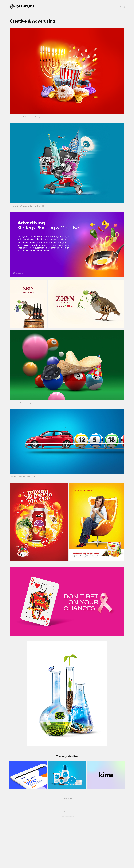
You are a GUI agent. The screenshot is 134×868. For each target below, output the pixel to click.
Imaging (106, 7)
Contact (115, 7)
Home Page (84, 7)
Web (100, 7)
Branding (93, 7)
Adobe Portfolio (70, 817)
